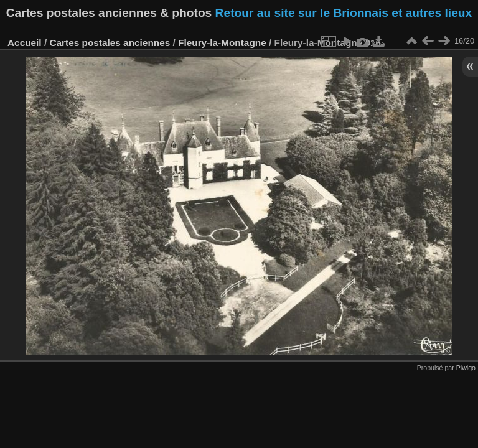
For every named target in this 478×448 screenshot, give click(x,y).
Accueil (25, 43)
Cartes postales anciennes (110, 43)
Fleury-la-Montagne (222, 43)
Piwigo (466, 368)
